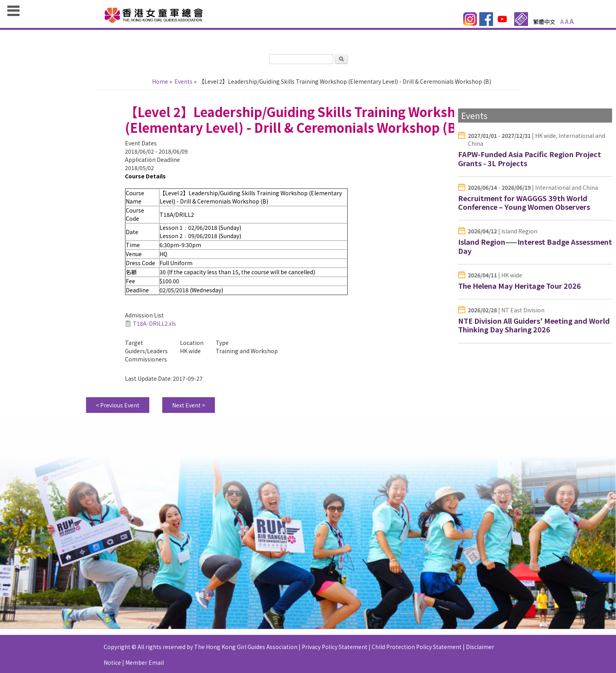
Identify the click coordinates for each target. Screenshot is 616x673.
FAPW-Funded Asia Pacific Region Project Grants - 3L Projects (530, 159)
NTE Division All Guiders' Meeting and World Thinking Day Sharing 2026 (534, 325)
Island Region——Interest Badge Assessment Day (535, 246)
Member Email (145, 666)
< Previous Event (118, 409)
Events (183, 81)
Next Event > (189, 409)
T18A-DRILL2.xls (154, 327)
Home (160, 81)
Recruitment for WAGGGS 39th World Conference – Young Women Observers (524, 203)
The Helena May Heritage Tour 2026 (520, 286)
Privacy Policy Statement (335, 651)
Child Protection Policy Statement (417, 651)
